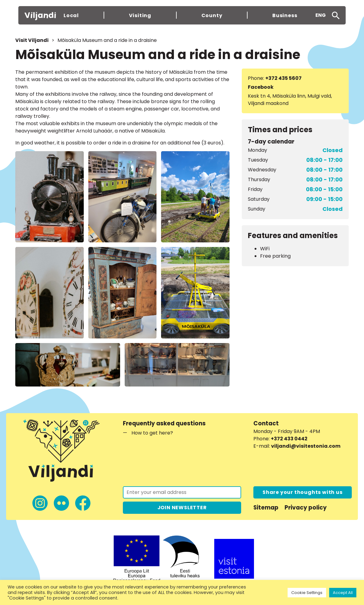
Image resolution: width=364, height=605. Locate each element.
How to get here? (152, 433)
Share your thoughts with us (303, 492)
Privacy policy (306, 508)
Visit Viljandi (32, 40)
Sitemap (266, 508)
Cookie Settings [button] (307, 593)
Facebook (261, 87)
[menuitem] (321, 15)
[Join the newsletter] (182, 492)
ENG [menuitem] (321, 15)
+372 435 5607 (283, 78)
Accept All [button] (343, 593)
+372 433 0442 (289, 439)
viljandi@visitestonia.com (306, 446)
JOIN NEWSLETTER (182, 508)
